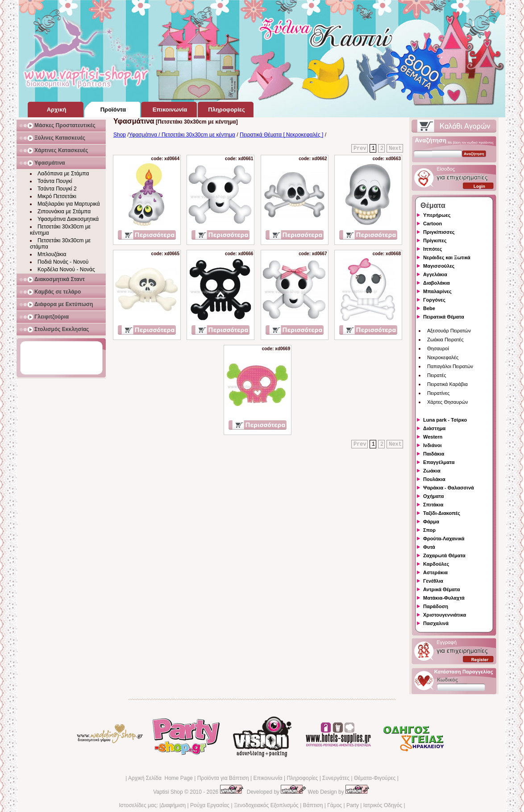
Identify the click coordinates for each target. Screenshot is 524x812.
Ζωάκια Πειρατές (445, 340)
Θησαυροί (438, 348)
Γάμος (335, 805)
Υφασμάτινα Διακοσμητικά (68, 219)
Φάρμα (431, 522)
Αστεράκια (435, 572)
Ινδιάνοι (433, 445)
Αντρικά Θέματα (441, 589)
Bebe (429, 308)
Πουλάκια (434, 479)
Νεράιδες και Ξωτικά (447, 257)
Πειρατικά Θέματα (444, 317)
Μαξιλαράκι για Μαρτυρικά (69, 204)
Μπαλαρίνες (437, 291)
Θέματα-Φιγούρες (375, 778)
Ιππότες (433, 249)
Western (433, 437)
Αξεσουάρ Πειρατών (449, 331)
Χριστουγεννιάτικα (445, 615)
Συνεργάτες (336, 778)
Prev (360, 149)
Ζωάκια (432, 471)
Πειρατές (437, 375)
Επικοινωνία (268, 778)
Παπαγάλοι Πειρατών (450, 366)
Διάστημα (434, 428)
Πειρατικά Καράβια (447, 384)
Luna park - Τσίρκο (445, 420)
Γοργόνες (434, 300)
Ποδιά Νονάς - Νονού (63, 262)
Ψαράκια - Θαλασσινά (449, 488)
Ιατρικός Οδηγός (383, 805)
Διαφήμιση (173, 805)
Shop (120, 135)
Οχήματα (433, 496)
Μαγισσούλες (439, 266)
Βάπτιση (313, 805)
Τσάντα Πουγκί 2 (57, 189)
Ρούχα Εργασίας (210, 805)
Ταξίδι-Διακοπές (442, 513)
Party (353, 805)
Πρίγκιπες (435, 240)
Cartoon (433, 224)
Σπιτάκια (433, 505)
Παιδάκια (434, 454)
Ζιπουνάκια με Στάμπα (64, 211)
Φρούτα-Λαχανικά (444, 539)
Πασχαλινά (436, 623)
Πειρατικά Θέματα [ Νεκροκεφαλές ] (281, 135)
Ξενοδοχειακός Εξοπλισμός (266, 805)
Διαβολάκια (437, 283)
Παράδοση (436, 606)
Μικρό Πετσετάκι (57, 196)
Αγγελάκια (435, 274)
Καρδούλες (436, 564)
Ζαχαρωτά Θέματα (444, 555)
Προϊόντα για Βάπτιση (223, 778)
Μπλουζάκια (52, 254)
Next (395, 149)
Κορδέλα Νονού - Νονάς (66, 269)
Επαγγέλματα (439, 462)
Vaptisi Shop (168, 792)
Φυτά (429, 547)
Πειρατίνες (438, 393)
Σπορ (429, 530)
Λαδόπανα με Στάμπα (63, 174)
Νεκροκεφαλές (443, 357)
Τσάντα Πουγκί (55, 181)
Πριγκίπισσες (439, 232)
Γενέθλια (433, 581)
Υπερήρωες (437, 215)
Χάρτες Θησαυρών (448, 402)
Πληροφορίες (302, 778)
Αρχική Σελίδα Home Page (160, 778)
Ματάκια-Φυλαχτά (444, 598)
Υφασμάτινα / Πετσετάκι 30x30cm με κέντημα (182, 135)
